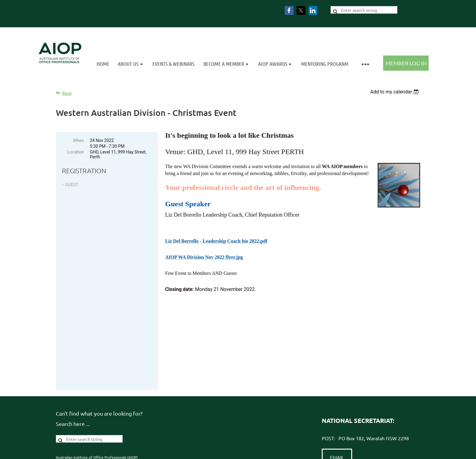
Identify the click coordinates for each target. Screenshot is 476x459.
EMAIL (337, 381)
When (78, 140)
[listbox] (395, 92)
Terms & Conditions (176, 414)
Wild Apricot (350, 451)
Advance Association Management (264, 414)
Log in (406, 63)
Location (76, 152)
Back (67, 93)
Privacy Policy (141, 414)
